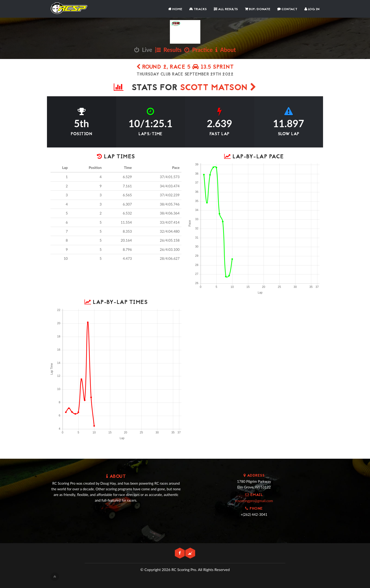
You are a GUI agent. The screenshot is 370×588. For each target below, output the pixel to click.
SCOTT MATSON (218, 88)
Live (143, 50)
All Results (226, 9)
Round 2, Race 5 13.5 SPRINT (185, 67)
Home (175, 9)
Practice (198, 50)
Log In (312, 9)
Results (168, 50)
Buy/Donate (258, 9)
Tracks (198, 9)
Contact (287, 9)
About (226, 50)
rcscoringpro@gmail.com (254, 501)
